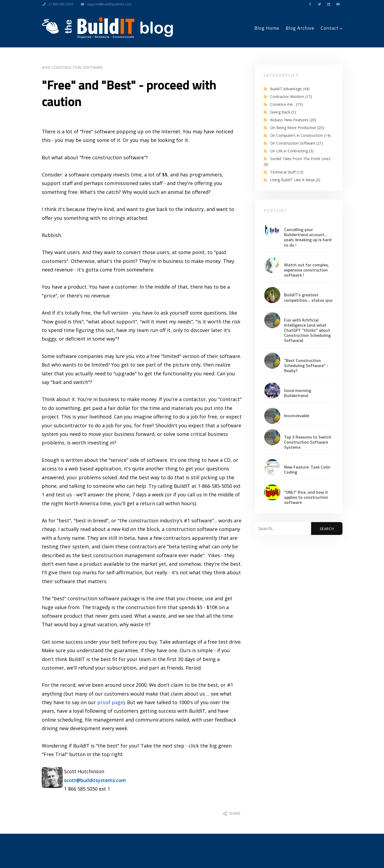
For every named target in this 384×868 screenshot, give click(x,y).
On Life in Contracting (292, 151)
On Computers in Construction (300, 135)
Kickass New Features (293, 120)
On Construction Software (74, 67)
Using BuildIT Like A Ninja (295, 180)
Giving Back (283, 112)
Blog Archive (300, 28)
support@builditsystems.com (105, 4)
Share (232, 813)
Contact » (332, 28)
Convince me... (286, 104)
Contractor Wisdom (291, 97)
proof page (110, 702)
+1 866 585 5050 (56, 4)
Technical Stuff (287, 172)
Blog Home (267, 28)
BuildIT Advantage (290, 89)
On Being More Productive (297, 128)
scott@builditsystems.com (95, 780)
